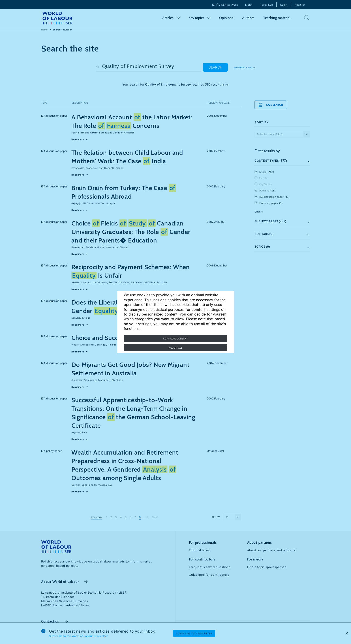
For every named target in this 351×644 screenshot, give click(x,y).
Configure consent (175, 339)
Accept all (176, 348)
